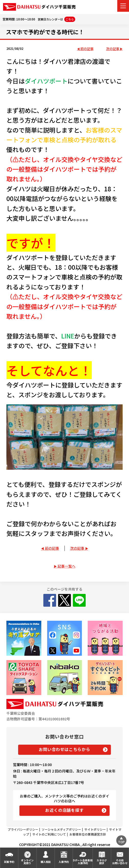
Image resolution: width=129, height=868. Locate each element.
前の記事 (87, 49)
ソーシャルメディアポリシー (61, 829)
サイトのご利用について (49, 834)
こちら (70, 19)
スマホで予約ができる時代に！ (45, 32)
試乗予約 (9, 862)
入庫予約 (64, 862)
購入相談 (46, 862)
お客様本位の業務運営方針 (88, 834)
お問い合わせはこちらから (64, 749)
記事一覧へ (67, 566)
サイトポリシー (95, 829)
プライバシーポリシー (23, 829)
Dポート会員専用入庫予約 (83, 862)
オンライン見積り (27, 862)
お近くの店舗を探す (64, 810)
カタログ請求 (102, 862)
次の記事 (113, 49)
